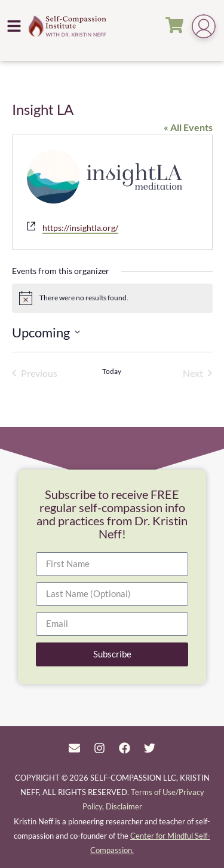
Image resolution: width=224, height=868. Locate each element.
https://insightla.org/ (80, 228)
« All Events (188, 127)
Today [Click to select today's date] (112, 371)
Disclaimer (124, 806)
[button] (14, 26)
